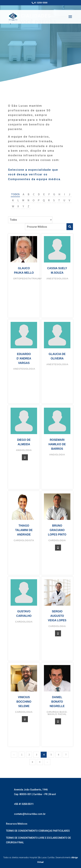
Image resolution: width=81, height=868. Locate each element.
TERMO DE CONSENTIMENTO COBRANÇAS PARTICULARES (38, 831)
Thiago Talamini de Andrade (24, 530)
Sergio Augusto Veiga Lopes (57, 616)
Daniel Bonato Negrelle (57, 702)
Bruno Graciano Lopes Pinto (57, 530)
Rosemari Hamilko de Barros (57, 444)
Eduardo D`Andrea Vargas (24, 359)
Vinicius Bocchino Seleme (24, 702)
